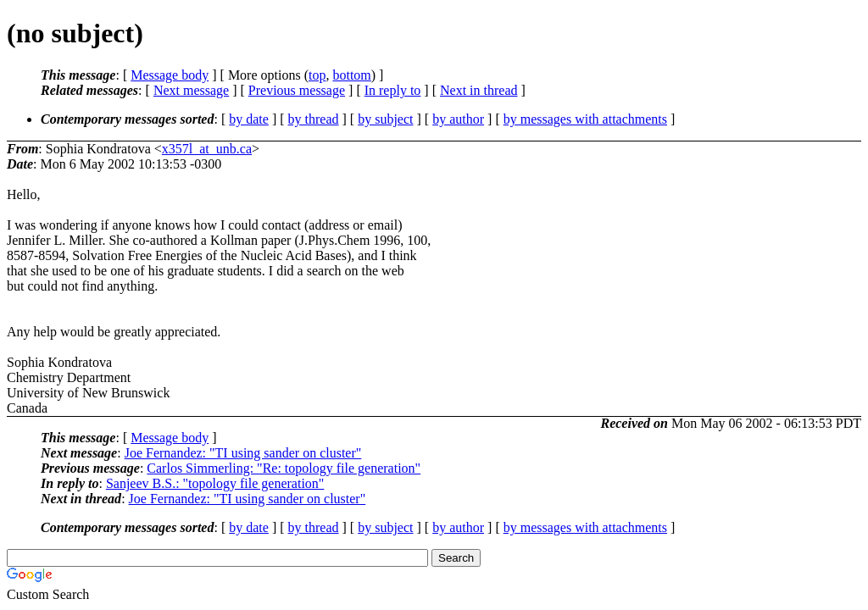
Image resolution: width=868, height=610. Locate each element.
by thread (314, 119)
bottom (351, 75)
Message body (170, 75)
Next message (191, 90)
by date (249, 119)
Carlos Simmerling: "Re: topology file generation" (284, 468)
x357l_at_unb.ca (207, 149)
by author (458, 119)
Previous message (297, 90)
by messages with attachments (585, 119)
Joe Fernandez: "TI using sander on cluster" (243, 453)
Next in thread (479, 90)
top (317, 75)
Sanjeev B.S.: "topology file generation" (215, 483)
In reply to (393, 90)
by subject (385, 119)
